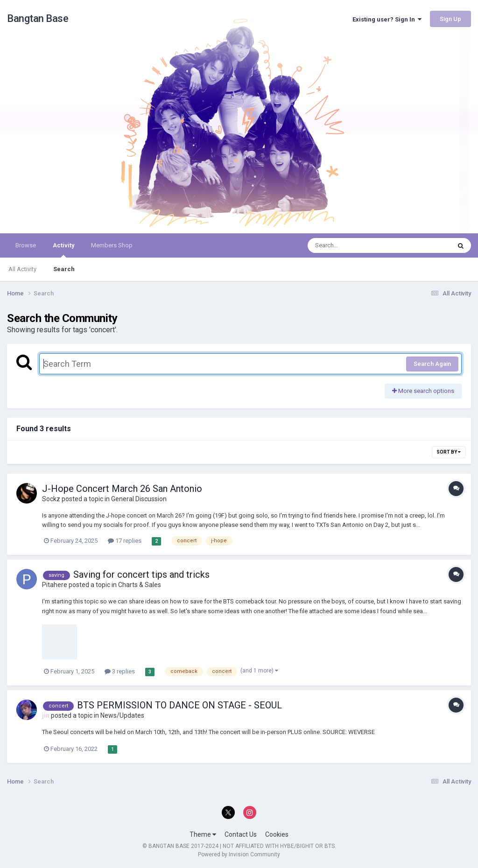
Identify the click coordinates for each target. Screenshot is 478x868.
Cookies (277, 834)
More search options (423, 391)
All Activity (22, 269)
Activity (63, 250)
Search (64, 269)
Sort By (449, 452)
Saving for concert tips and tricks (141, 574)
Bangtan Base (38, 18)
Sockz (51, 499)
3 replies (120, 671)
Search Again (432, 364)
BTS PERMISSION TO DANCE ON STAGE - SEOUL (179, 705)
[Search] (355, 245)
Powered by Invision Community (239, 854)
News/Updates (122, 715)
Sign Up (450, 19)
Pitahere (55, 585)
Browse (26, 245)
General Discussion (139, 499)
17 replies (125, 541)
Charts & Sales (140, 585)
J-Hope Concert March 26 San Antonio (122, 489)
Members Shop (112, 245)
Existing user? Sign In (387, 19)
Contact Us (241, 834)
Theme (203, 834)
